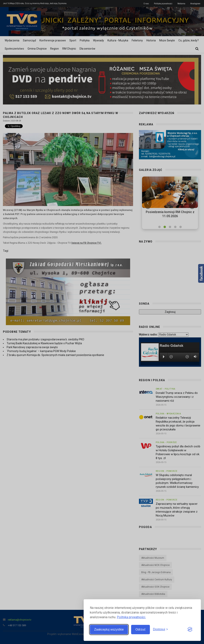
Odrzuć (140, 629)
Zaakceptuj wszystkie (109, 629)
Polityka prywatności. (131, 617)
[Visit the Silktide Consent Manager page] (190, 630)
